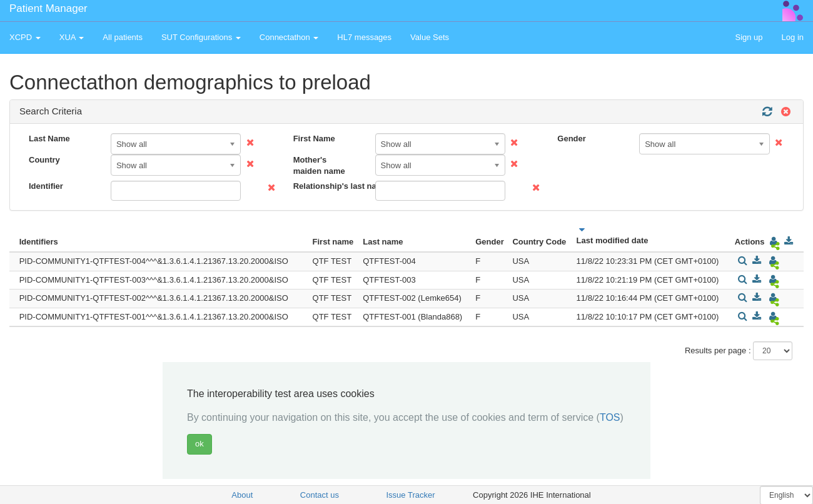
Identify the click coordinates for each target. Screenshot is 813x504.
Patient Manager (48, 8)
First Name (314, 139)
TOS (610, 417)
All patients (123, 37)
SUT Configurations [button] (201, 37)
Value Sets (430, 37)
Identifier (46, 186)
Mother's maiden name (319, 166)
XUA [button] (72, 37)
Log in (793, 37)
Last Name (49, 139)
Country (44, 160)
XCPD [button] (25, 37)
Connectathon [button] (289, 37)
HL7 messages (364, 37)
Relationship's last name (330, 186)
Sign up (749, 37)
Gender (572, 139)
